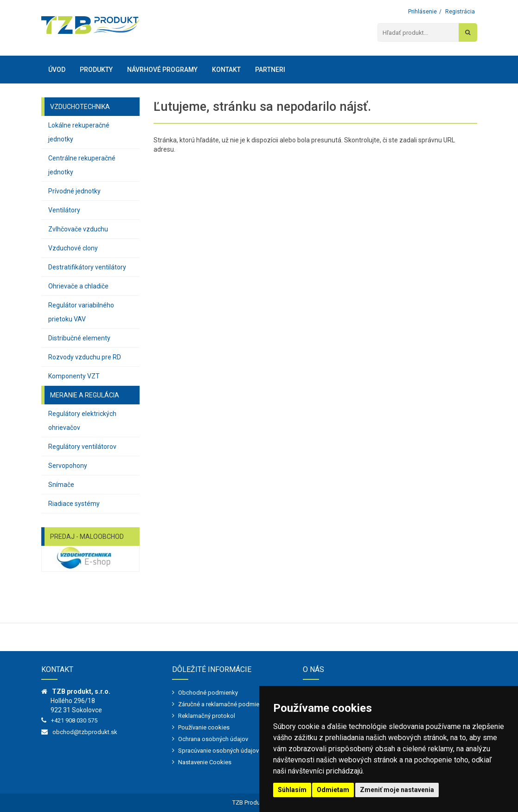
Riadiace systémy (74, 504)
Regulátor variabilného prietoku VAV (81, 312)
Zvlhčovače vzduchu (78, 229)
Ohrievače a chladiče (78, 286)
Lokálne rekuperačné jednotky (79, 132)
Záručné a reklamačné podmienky (223, 704)
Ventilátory (64, 210)
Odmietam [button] (333, 790)
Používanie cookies (204, 727)
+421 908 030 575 (74, 720)
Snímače (61, 485)
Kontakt (226, 70)
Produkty (96, 70)
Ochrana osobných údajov (213, 739)
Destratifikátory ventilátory (87, 267)
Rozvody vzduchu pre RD (85, 357)
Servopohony (68, 466)
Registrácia (460, 12)
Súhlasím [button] (292, 790)
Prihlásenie (422, 12)
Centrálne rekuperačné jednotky (82, 165)
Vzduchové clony (73, 248)
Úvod (57, 70)
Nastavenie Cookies (205, 762)
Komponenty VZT (74, 376)
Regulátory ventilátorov (82, 447)
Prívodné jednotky (74, 191)
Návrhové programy (162, 70)
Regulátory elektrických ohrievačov (82, 421)
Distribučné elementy (79, 338)
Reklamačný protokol (207, 716)
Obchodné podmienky (208, 693)
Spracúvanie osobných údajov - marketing (234, 751)
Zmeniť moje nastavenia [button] (397, 790)
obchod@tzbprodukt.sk (85, 732)
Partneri (270, 70)
